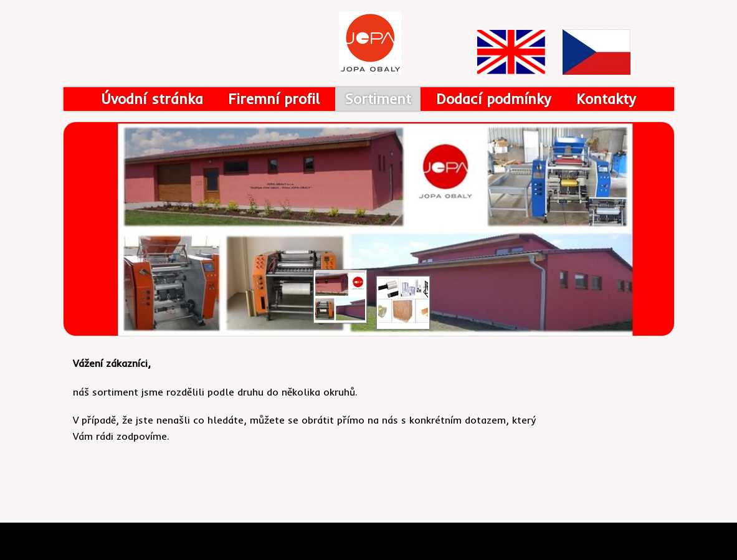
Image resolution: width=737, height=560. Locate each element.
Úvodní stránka (152, 99)
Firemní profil (274, 99)
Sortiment (378, 99)
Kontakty (606, 99)
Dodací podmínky (494, 99)
